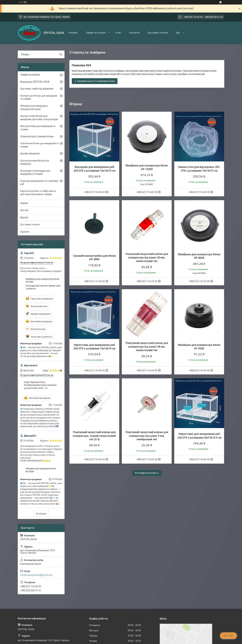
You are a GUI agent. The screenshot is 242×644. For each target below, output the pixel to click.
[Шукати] (61, 54)
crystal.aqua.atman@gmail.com (36, 575)
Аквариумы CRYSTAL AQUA (35, 82)
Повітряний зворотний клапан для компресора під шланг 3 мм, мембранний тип (147, 436)
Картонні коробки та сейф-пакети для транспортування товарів (38, 193)
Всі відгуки (41, 514)
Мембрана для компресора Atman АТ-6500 (199, 347)
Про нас (24, 210)
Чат (228, 636)
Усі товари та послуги (146, 473)
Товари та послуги (96, 33)
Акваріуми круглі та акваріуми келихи (96, 81)
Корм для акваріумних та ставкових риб (39, 182)
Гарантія (25, 232)
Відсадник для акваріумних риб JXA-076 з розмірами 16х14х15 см (94, 169)
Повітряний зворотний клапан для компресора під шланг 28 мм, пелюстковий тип (147, 347)
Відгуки (24, 217)
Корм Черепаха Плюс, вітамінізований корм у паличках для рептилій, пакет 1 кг (40, 385)
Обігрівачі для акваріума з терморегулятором (34, 107)
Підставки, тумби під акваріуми (37, 89)
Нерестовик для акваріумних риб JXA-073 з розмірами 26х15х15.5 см (199, 436)
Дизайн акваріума (30, 154)
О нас (118, 33)
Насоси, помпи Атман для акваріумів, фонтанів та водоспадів (39, 118)
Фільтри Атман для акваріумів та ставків (38, 128)
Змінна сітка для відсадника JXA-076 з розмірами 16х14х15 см (199, 169)
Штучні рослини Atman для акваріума (35, 162)
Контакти (134, 33)
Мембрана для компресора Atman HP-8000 (199, 256)
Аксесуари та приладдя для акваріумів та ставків (35, 172)
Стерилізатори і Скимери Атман (37, 136)
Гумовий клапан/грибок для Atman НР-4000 (94, 258)
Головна (73, 33)
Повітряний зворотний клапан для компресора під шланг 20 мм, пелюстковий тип (147, 258)
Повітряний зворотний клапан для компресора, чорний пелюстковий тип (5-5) (94, 436)
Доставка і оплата (158, 33)
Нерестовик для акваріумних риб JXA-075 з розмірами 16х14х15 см (94, 347)
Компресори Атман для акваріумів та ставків (39, 97)
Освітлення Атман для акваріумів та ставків (39, 145)
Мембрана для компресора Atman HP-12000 (147, 167)
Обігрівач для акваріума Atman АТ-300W (41, 470)
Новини (24, 203)
